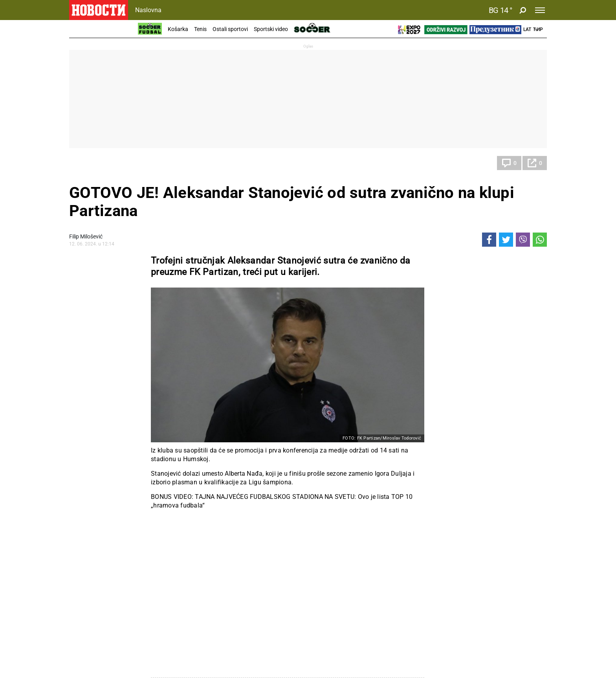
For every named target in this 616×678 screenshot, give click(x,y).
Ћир (538, 29)
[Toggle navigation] (540, 10)
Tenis (200, 29)
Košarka (178, 29)
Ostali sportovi (230, 29)
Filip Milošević (86, 236)
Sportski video (271, 29)
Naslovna (148, 10)
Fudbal (85, 163)
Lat (527, 29)
